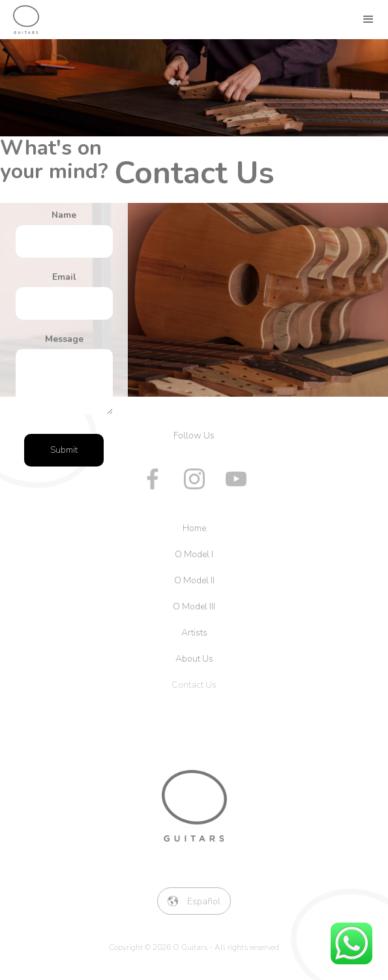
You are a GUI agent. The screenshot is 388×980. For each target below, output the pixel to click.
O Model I (194, 554)
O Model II (194, 580)
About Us (194, 659)
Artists (194, 633)
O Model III (194, 606)
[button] (368, 20)
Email (64, 277)
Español (204, 901)
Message (64, 339)
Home (194, 528)
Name (64, 215)
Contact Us (194, 685)
